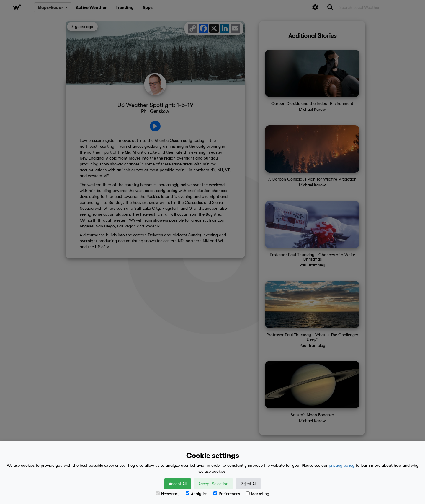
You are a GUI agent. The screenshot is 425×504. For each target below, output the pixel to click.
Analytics (197, 494)
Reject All (248, 484)
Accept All (178, 484)
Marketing (258, 494)
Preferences (227, 494)
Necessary (168, 494)
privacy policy (342, 465)
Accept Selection (213, 484)
